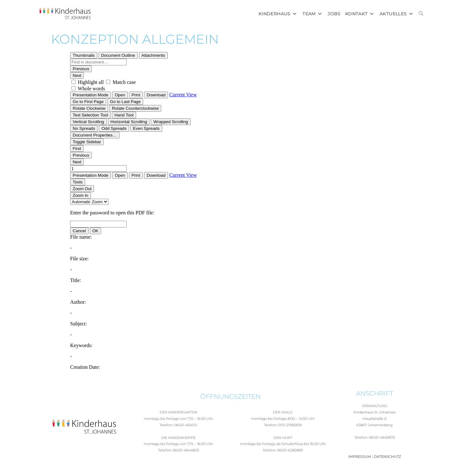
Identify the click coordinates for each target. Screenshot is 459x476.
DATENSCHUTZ (387, 457)
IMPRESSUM (360, 457)
